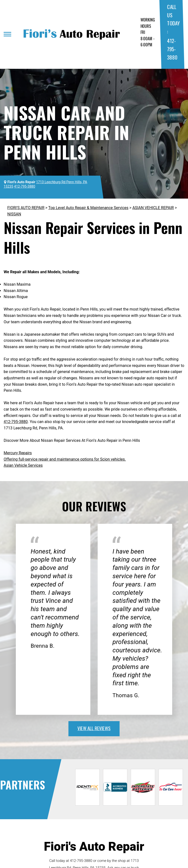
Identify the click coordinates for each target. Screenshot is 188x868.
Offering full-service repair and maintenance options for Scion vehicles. (65, 459)
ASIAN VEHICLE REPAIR (153, 208)
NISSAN (14, 214)
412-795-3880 (172, 49)
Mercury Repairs (18, 453)
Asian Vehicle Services (23, 465)
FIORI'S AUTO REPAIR (26, 208)
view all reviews (94, 728)
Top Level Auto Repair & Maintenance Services (88, 208)
